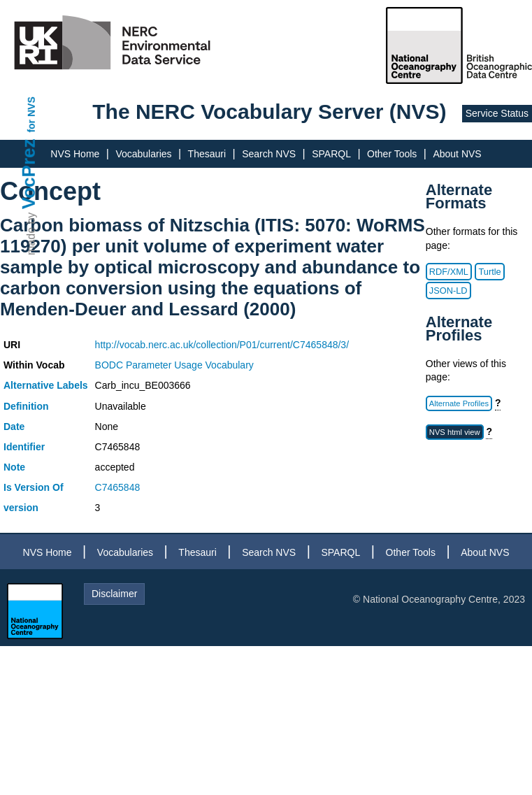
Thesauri (207, 154)
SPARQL (331, 154)
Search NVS (269, 154)
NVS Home (75, 154)
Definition (26, 406)
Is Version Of (34, 487)
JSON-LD (448, 291)
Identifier (24, 447)
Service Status (497, 113)
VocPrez (29, 174)
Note (14, 467)
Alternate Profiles (459, 403)
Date (14, 427)
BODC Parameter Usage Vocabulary (174, 365)
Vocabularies (143, 154)
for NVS (31, 114)
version (21, 508)
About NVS (457, 154)
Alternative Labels (46, 385)
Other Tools (392, 154)
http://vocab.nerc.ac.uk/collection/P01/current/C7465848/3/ (222, 345)
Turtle (489, 272)
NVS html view (455, 432)
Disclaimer (114, 594)
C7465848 (118, 487)
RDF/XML (449, 272)
